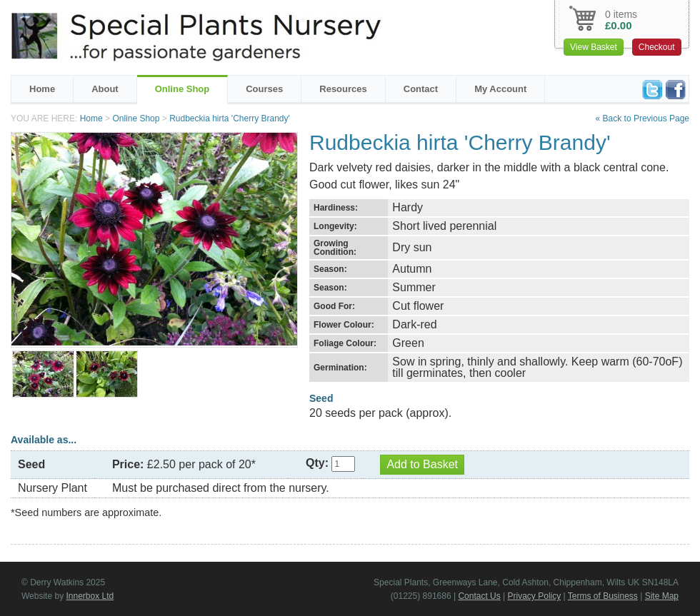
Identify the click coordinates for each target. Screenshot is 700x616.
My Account (500, 89)
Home (42, 89)
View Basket (594, 47)
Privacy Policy (535, 596)
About (105, 89)
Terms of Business (603, 596)
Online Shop (182, 89)
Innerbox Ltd (90, 596)
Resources (343, 89)
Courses (264, 89)
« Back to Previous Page (642, 118)
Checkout (657, 47)
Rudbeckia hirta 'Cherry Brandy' (230, 118)
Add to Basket (422, 464)
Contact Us (479, 596)
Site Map (662, 596)
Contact (421, 89)
